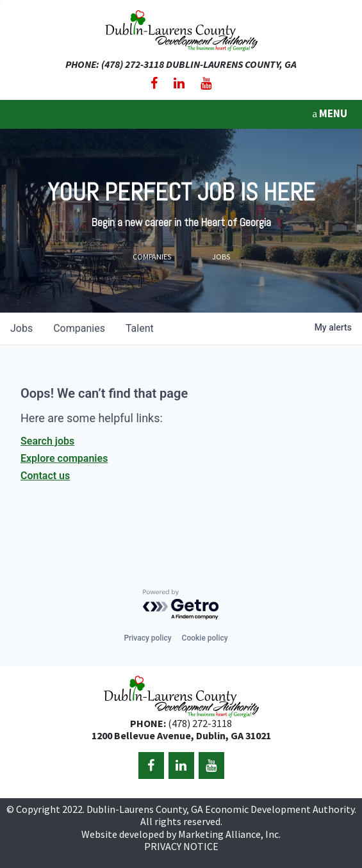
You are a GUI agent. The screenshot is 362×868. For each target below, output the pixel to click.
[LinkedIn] (179, 83)
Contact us (45, 476)
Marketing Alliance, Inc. (229, 834)
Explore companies (64, 458)
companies (79, 328)
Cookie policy (205, 638)
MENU (330, 113)
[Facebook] (154, 83)
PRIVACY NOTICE (181, 846)
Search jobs (47, 441)
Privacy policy (147, 638)
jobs (21, 328)
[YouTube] (206, 83)
